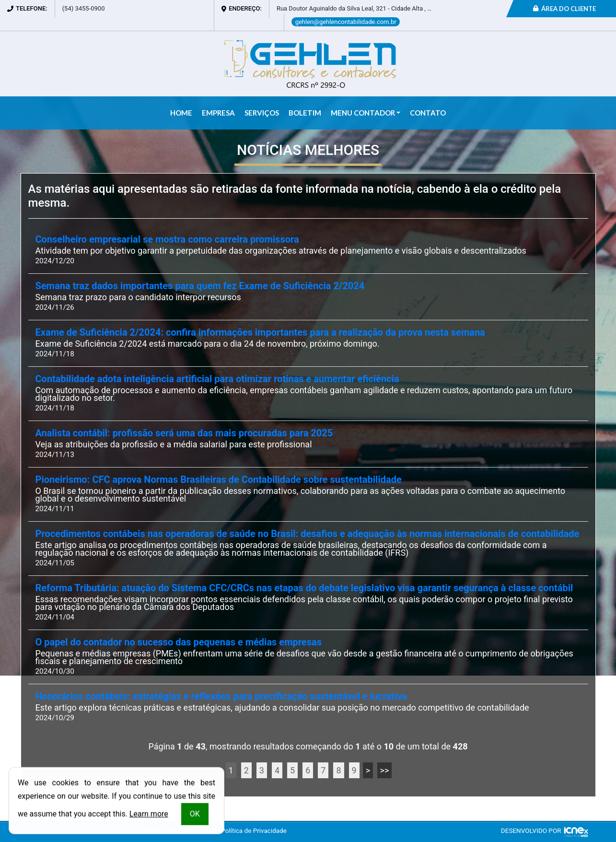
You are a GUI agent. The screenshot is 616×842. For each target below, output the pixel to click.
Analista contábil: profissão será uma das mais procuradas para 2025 (184, 433)
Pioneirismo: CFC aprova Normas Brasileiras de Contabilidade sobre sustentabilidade (219, 480)
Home (181, 113)
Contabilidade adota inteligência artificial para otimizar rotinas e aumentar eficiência (217, 379)
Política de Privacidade (254, 830)
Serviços (262, 113)
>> (385, 770)
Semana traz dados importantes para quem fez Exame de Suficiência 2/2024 (200, 286)
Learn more (149, 815)
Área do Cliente (564, 9)
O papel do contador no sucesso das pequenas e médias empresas (179, 642)
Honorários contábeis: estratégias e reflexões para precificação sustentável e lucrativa (221, 696)
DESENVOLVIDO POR (531, 830)
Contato (428, 113)
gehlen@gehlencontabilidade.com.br (346, 22)
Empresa (218, 113)
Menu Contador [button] (363, 113)
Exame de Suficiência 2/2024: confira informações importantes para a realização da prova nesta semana (260, 333)
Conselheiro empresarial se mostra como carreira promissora (167, 240)
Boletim (305, 113)
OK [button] (195, 815)
